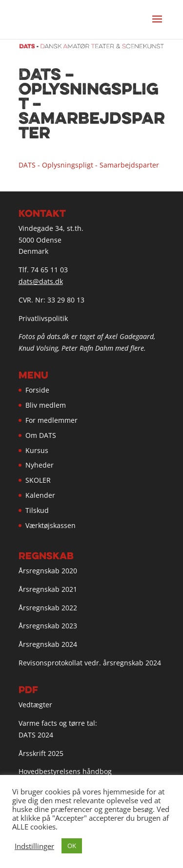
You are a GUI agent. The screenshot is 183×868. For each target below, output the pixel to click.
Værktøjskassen (51, 525)
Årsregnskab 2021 (48, 589)
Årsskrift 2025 (41, 753)
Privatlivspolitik (43, 318)
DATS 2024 (36, 735)
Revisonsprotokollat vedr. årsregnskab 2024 (90, 663)
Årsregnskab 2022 (48, 608)
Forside (37, 390)
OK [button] (72, 846)
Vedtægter (35, 705)
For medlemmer (51, 420)
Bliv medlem (46, 405)
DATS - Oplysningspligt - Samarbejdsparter (89, 165)
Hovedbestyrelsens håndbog (65, 771)
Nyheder (40, 465)
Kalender (40, 495)
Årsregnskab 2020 (48, 571)
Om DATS (41, 435)
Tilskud (37, 510)
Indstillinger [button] (34, 846)
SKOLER (38, 480)
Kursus (37, 450)
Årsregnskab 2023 (48, 626)
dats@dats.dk (41, 281)
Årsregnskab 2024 (48, 644)
